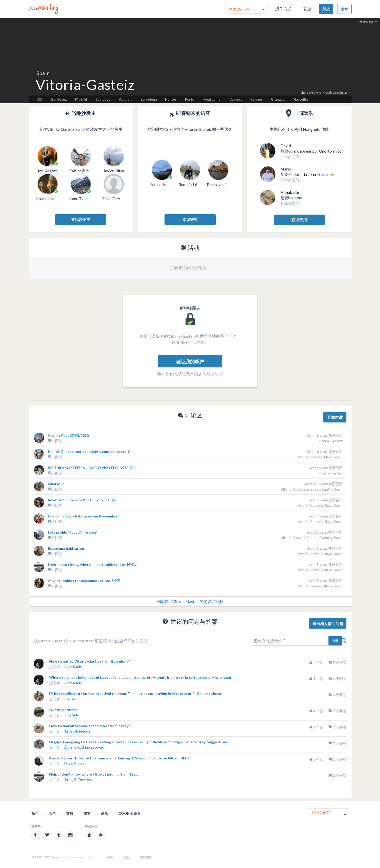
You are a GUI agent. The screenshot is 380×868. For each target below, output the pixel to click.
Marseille (300, 99)
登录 (344, 9)
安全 (307, 9)
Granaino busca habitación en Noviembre (83, 516)
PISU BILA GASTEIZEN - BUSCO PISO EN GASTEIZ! (91, 468)
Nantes (171, 99)
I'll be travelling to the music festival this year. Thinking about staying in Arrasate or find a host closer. (136, 694)
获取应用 (299, 220)
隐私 (127, 857)
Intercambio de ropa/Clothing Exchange (82, 500)
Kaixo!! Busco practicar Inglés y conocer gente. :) (89, 452)
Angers (236, 99)
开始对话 (335, 417)
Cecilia (70, 699)
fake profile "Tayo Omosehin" (73, 532)
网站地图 (146, 857)
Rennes (256, 99)
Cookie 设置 (130, 813)
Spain (43, 73)
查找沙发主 (81, 219)
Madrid (81, 99)
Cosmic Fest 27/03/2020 (68, 435)
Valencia (125, 99)
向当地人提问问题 (328, 623)
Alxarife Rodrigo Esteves (84, 747)
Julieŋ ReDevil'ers (78, 780)
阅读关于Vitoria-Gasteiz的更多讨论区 (190, 601)
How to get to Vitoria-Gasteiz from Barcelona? (90, 661)
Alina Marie (73, 667)
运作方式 (283, 9)
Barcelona (149, 99)
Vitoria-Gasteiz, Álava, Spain (320, 457)
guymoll (317, 93)
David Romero (75, 763)
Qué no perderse (63, 710)
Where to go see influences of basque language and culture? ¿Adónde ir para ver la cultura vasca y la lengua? (140, 677)
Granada (278, 99)
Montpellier (212, 99)
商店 (105, 813)
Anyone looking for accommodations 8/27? (84, 581)
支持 (70, 813)
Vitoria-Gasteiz (330, 441)
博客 (87, 813)
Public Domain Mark (337, 93)
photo (304, 93)
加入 (326, 9)
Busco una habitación (66, 548)
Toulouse (103, 99)
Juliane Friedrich (77, 731)
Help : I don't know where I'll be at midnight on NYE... (92, 564)
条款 (110, 857)
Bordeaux (59, 99)
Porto (190, 99)
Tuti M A (71, 715)
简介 (35, 813)
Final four (56, 484)
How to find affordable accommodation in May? (90, 726)
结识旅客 (190, 219)
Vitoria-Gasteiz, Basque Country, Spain (312, 489)
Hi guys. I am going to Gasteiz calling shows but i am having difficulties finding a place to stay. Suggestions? (139, 742)
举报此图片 (368, 22)
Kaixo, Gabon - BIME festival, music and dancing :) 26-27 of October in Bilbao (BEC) (119, 758)
